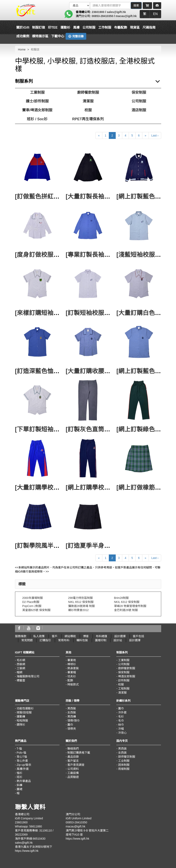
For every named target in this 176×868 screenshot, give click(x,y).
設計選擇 (120, 636)
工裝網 (21, 668)
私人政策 (39, 636)
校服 (88, 110)
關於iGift (23, 27)
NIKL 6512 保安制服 (81, 602)
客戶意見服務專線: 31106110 (33, 830)
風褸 (76, 27)
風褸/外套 (23, 769)
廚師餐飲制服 (88, 92)
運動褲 (21, 717)
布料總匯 (101, 636)
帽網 (19, 672)
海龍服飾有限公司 (28, 676)
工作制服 (105, 27)
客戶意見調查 (76, 765)
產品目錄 (73, 757)
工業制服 (37, 92)
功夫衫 (72, 676)
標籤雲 (21, 680)
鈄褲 (19, 785)
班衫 (19, 777)
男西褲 (72, 717)
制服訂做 (39, 27)
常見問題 (27, 640)
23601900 (98, 12)
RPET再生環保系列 (88, 119)
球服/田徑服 (24, 712)
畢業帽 (72, 672)
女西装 (122, 753)
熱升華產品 (24, 781)
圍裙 (19, 789)
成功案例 (23, 36)
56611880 (36, 826)
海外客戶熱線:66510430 (30, 839)
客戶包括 (138, 636)
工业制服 (124, 761)
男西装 (122, 749)
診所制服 (124, 680)
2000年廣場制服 (33, 598)
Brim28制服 (121, 598)
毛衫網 (21, 660)
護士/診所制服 (37, 101)
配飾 (70, 680)
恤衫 (19, 773)
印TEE (53, 27)
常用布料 (64, 640)
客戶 (55, 636)
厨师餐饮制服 (127, 757)
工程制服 (124, 689)
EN (155, 14)
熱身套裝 (73, 668)
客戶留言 (73, 761)
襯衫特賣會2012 (78, 610)
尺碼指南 (149, 27)
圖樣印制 (101, 640)
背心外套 (22, 761)
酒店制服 (139, 110)
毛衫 (121, 717)
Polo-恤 (21, 753)
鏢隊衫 (21, 725)
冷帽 (121, 729)
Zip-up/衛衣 (24, 765)
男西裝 (72, 708)
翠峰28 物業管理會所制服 (130, 606)
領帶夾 (72, 729)
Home (22, 49)
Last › (155, 135)
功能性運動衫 (25, 708)
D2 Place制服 (31, 602)
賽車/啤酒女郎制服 (37, 110)
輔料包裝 (82, 640)
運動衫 (65, 27)
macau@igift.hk (126, 16)
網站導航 (70, 636)
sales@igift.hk (116, 12)
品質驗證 (73, 777)
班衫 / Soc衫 (37, 119)
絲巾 (121, 725)
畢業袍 (72, 660)
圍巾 (70, 725)
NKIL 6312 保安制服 (127, 602)
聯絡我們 (73, 749)
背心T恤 (22, 757)
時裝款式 (73, 684)
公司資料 (73, 769)
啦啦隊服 (22, 721)
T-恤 (19, 749)
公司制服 (89, 27)
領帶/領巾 (73, 721)
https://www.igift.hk (27, 851)
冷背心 (122, 733)
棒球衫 (72, 664)
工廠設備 (73, 773)
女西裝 (72, 712)
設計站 (118, 640)
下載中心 (58, 36)
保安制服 (139, 92)
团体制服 (124, 765)
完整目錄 (76, 36)
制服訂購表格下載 (79, 753)
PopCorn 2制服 (32, 606)
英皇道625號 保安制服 (36, 610)
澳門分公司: (84, 16)
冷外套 (122, 712)
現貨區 (135, 27)
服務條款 (21, 636)
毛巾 (121, 721)
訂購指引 (45, 640)
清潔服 (88, 101)
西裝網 (21, 664)
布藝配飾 (121, 27)
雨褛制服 (124, 769)
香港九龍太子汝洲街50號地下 (34, 847)
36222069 (21, 835)
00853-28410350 (103, 16)
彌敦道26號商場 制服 (82, 606)
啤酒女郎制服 (127, 676)
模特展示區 (40, 36)
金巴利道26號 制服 (126, 610)
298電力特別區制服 (80, 598)
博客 (86, 636)
